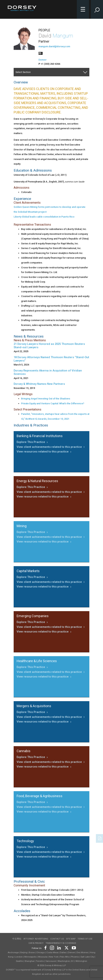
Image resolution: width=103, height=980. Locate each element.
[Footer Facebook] (45, 947)
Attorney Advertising (36, 939)
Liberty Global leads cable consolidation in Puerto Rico (44, 217)
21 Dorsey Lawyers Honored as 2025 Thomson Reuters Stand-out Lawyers (49, 346)
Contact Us (57, 939)
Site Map (71, 939)
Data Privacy (36, 943)
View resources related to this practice (44, 452)
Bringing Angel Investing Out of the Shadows (46, 399)
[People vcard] (41, 53)
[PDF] (100, 838)
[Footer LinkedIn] (59, 947)
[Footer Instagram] (52, 947)
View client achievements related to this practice (51, 447)
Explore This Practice (33, 442)
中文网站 (17, 939)
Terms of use (85, 939)
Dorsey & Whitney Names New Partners (39, 384)
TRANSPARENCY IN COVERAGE (61, 943)
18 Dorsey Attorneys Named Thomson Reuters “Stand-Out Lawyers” (51, 359)
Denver (43, 60)
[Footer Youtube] (73, 947)
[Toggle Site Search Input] (97, 9)
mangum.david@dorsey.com (54, 46)
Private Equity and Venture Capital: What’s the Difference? (53, 403)
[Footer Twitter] (66, 947)
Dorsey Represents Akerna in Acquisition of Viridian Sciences (48, 372)
